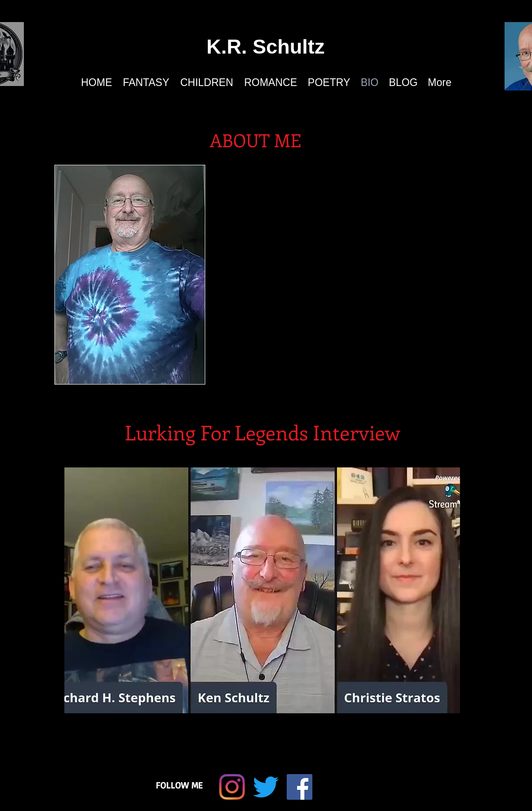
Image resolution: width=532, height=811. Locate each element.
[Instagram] (232, 787)
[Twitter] (266, 787)
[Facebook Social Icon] (300, 787)
